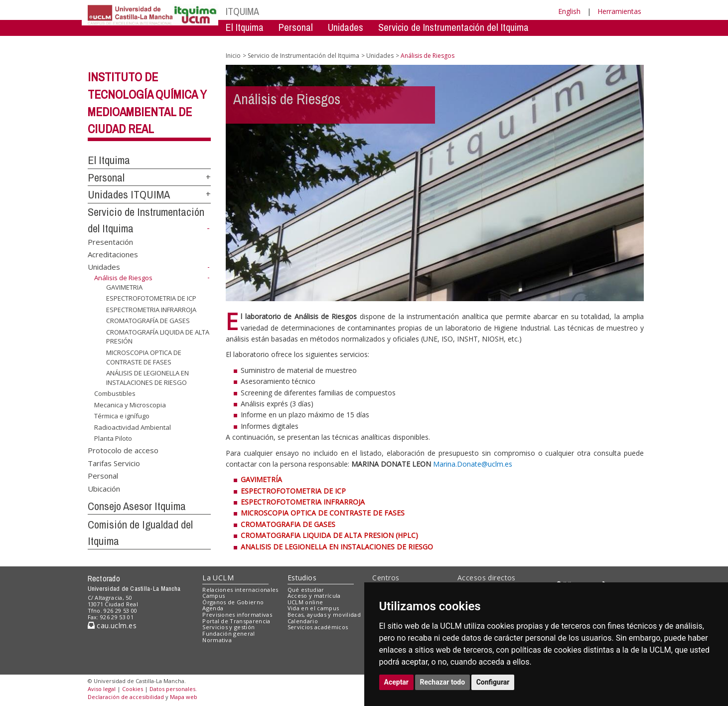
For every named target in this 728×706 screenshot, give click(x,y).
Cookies (133, 689)
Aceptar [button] (397, 682)
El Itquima (245, 27)
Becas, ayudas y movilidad (324, 615)
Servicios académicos (318, 627)
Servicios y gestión (228, 627)
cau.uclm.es (112, 625)
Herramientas (619, 11)
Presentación (110, 241)
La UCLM (218, 578)
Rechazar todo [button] (443, 682)
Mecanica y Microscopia (130, 405)
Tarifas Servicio (114, 463)
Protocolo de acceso (123, 450)
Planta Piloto (113, 438)
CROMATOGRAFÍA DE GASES (148, 321)
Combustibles (115, 393)
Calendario (303, 621)
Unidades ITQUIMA (129, 194)
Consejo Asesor (429, 42)
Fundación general (229, 633)
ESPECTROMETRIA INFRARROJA (151, 310)
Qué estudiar (306, 590)
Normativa (217, 640)
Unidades (346, 27)
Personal (296, 27)
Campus (214, 596)
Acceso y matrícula (314, 596)
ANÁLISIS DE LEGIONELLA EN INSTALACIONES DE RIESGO (147, 378)
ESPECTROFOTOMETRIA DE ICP (151, 298)
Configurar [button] (493, 682)
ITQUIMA (242, 11)
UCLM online (305, 602)
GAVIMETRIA (124, 287)
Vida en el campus (313, 608)
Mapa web (184, 697)
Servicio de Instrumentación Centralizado (305, 42)
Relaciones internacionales (240, 590)
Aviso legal (102, 689)
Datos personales (172, 689)
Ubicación (104, 488)
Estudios (302, 578)
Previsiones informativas (237, 615)
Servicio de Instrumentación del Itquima (453, 27)
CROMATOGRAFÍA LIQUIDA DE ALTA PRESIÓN (158, 337)
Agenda (213, 608)
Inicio (233, 56)
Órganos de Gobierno (233, 602)
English (569, 11)
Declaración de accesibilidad (126, 697)
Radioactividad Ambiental (133, 427)
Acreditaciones (113, 254)
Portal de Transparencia (236, 621)
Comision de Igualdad (516, 42)
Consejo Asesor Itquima (137, 506)
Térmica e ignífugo (122, 416)
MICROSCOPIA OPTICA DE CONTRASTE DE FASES (144, 357)
